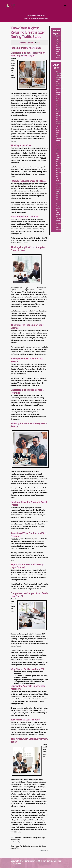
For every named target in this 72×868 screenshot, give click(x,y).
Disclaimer (16, 863)
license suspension (29, 304)
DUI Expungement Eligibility (60, 122)
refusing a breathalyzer (28, 634)
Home (26, 19)
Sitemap (58, 861)
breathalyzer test (17, 110)
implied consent (18, 395)
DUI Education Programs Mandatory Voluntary (59, 75)
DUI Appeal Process (58, 56)
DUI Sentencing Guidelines (59, 164)
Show (37, 43)
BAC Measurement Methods (60, 84)
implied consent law (19, 657)
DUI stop (15, 539)
